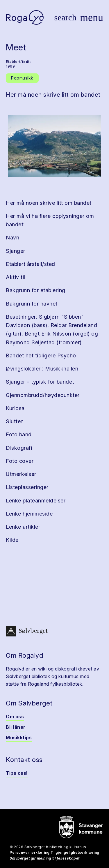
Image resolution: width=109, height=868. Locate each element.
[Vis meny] (92, 17)
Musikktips (19, 738)
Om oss (15, 717)
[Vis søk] (65, 17)
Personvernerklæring (30, 852)
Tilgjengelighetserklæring (75, 852)
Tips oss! (17, 773)
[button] (54, 146)
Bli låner (16, 727)
